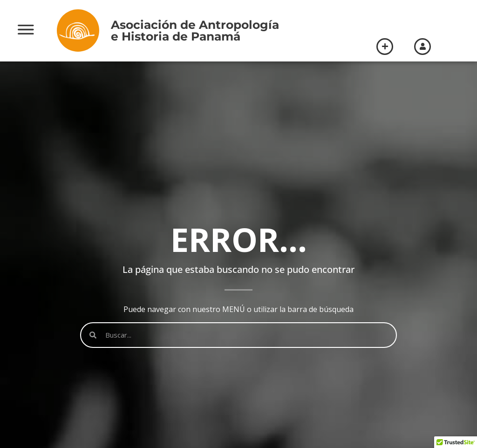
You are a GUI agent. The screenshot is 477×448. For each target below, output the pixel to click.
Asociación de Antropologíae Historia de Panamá (195, 31)
